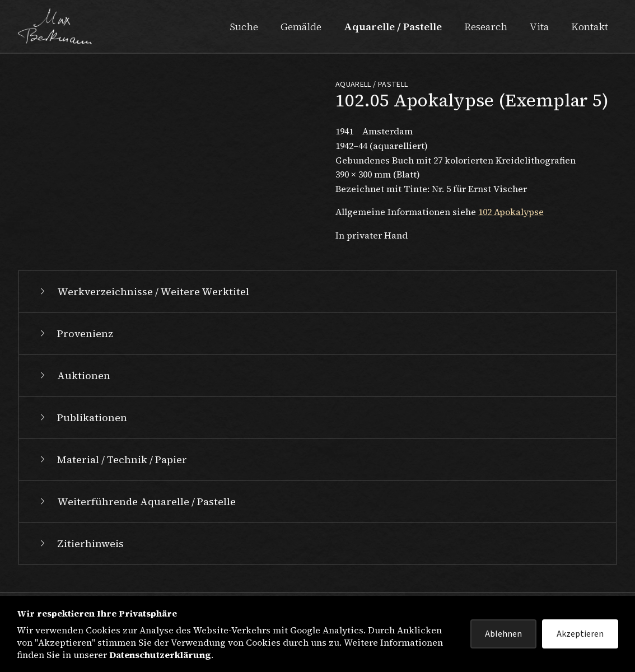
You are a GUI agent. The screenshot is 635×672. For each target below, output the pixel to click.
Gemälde (301, 27)
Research (486, 27)
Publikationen (82, 417)
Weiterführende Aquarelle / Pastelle (136, 501)
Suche (244, 27)
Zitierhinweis (80, 543)
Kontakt (590, 27)
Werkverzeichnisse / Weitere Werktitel (143, 291)
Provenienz (75, 333)
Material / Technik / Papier (112, 459)
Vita (539, 27)
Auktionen (74, 375)
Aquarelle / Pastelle (393, 27)
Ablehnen (503, 634)
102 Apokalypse (511, 212)
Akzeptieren (580, 634)
